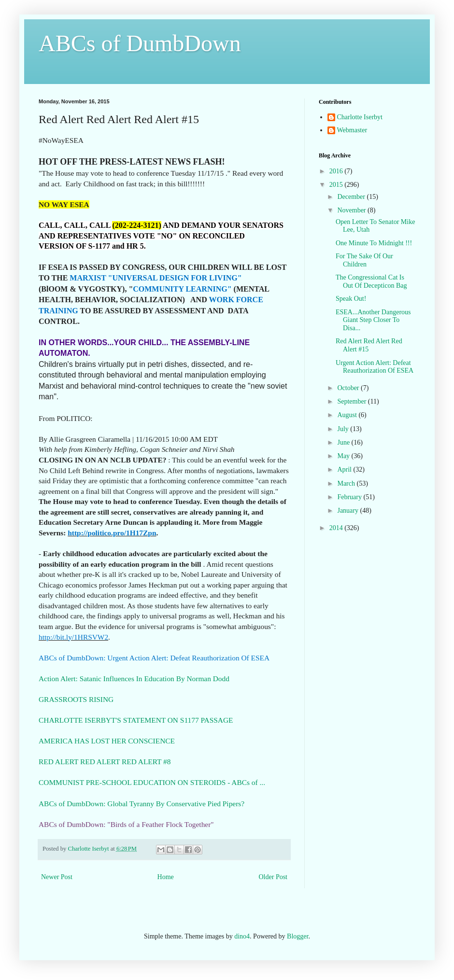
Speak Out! (351, 299)
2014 (337, 528)
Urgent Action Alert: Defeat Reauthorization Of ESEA (375, 367)
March (347, 483)
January (348, 511)
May (344, 456)
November (352, 210)
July (344, 429)
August (348, 415)
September (352, 401)
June (344, 442)
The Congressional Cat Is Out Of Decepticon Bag (371, 281)
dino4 (242, 936)
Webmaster (352, 130)
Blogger (298, 936)
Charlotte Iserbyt (360, 117)
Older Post (273, 877)
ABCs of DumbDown (140, 43)
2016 (337, 171)
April (345, 469)
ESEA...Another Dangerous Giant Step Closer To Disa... (373, 320)
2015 (337, 185)
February (350, 497)
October (349, 388)
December (352, 197)
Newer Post (57, 877)
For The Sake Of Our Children (364, 260)
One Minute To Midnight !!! (374, 243)
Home (166, 877)
